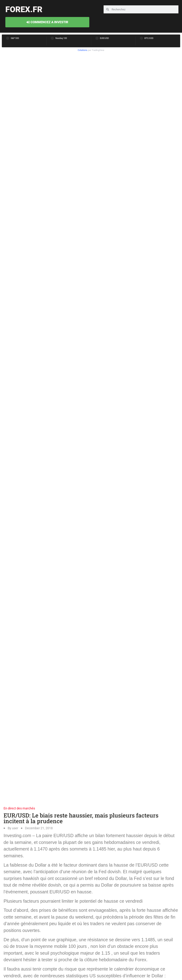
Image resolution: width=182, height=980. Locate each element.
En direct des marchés (19, 808)
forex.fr (24, 9)
